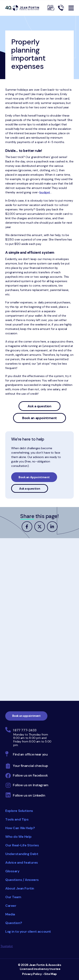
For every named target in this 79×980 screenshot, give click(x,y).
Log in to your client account (28, 932)
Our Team (13, 897)
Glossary (12, 871)
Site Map (51, 974)
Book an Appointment (34, 477)
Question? (14, 923)
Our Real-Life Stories (22, 845)
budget (45, 192)
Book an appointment (39, 418)
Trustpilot (7, 946)
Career (11, 906)
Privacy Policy (32, 974)
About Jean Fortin (20, 888)
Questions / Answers (22, 880)
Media (10, 914)
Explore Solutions (19, 811)
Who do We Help (18, 837)
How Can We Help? (20, 828)
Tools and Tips (17, 819)
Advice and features (22, 862)
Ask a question (39, 406)
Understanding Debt (22, 854)
